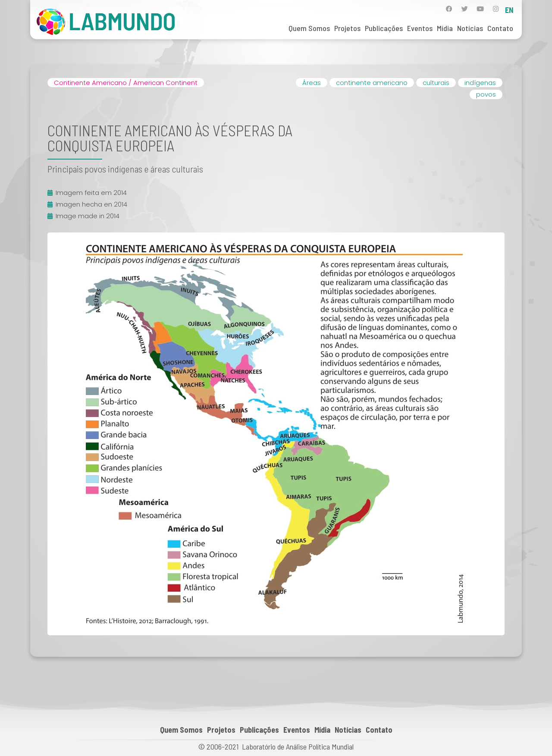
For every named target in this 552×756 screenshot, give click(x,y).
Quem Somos (309, 28)
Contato (500, 28)
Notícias (470, 28)
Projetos (347, 28)
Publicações (384, 28)
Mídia (445, 28)
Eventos (420, 28)
